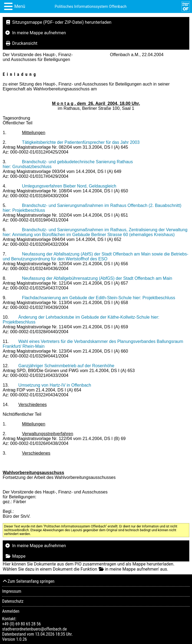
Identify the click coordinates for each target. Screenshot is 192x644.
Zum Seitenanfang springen (28, 581)
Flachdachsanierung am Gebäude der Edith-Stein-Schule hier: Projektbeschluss (99, 298)
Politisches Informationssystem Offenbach (91, 6)
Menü (20, 6)
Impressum (12, 591)
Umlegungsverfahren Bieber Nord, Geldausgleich (69, 186)
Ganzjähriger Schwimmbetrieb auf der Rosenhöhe (66, 366)
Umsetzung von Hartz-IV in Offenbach (55, 385)
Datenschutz (13, 601)
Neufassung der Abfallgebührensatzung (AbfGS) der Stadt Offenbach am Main (97, 278)
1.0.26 (21, 639)
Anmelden (11, 611)
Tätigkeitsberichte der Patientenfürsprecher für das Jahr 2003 (81, 142)
